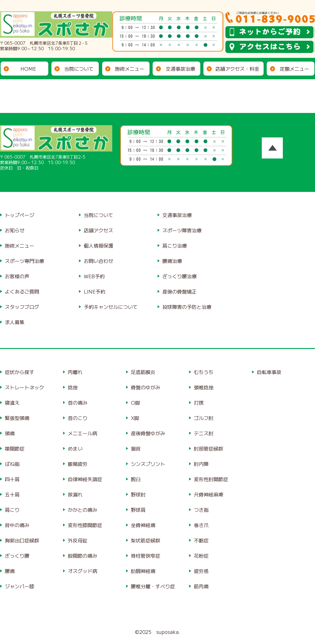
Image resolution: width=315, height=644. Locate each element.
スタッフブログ (22, 307)
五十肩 (12, 494)
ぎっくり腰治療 (180, 276)
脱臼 (136, 479)
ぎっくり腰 (17, 556)
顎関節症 (15, 448)
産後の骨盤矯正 (180, 291)
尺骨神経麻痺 (209, 494)
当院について (79, 69)
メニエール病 (83, 433)
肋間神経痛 (143, 571)
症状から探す (20, 372)
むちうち (204, 372)
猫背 (136, 448)
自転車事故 (269, 372)
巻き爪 (201, 525)
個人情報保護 (98, 245)
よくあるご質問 (22, 291)
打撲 (199, 402)
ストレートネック (24, 387)
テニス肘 (204, 433)
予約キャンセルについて (111, 307)
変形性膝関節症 (85, 525)
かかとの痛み (83, 510)
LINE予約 (94, 291)
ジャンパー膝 (20, 586)
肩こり (12, 510)
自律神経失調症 (85, 479)
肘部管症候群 (209, 448)
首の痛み (78, 402)
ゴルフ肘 (204, 418)
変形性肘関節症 (211, 479)
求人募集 (15, 322)
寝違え (12, 402)
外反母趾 (78, 540)
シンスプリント (148, 464)
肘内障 (201, 464)
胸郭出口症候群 (22, 540)
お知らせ (15, 230)
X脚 (135, 418)
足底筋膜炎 (143, 372)
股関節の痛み (83, 556)
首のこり (78, 418)
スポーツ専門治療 (24, 261)
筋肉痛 (201, 586)
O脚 (135, 402)
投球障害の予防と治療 (187, 307)
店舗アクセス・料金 (237, 69)
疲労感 (201, 571)
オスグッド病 (83, 571)
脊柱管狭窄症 (146, 556)
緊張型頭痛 (17, 418)
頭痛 (10, 433)
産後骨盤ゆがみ (148, 433)
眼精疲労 (78, 464)
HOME (28, 69)
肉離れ (75, 372)
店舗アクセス (98, 230)
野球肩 (138, 510)
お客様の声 (17, 276)
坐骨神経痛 (143, 525)
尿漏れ (75, 494)
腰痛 (10, 571)
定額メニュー (295, 69)
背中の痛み (17, 525)
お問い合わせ (98, 261)
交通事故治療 (180, 69)
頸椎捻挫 (204, 387)
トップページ (20, 215)
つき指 (201, 510)
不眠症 (201, 540)
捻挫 (73, 387)
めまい (75, 448)
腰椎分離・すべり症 (153, 586)
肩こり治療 (175, 245)
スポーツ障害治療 (182, 230)
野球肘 (138, 494)
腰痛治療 (172, 261)
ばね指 (12, 464)
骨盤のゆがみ (146, 387)
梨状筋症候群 (146, 540)
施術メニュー (130, 69)
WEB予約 (94, 276)
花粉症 (201, 556)
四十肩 (12, 479)
